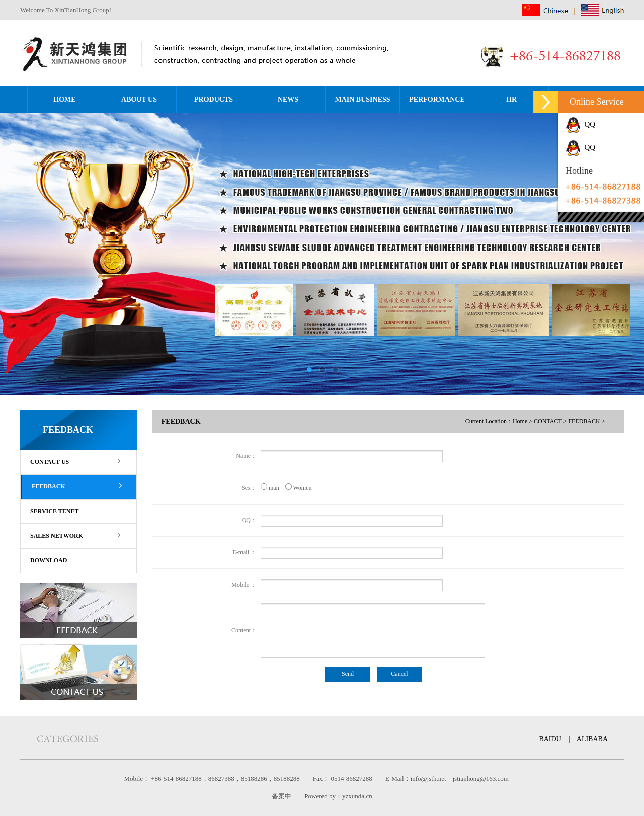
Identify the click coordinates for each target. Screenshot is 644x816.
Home (520, 421)
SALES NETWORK (57, 536)
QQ (580, 124)
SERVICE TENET (54, 511)
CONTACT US (50, 462)
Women (296, 488)
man (270, 488)
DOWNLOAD (49, 560)
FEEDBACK (49, 486)
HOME (64, 99)
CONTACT (548, 421)
